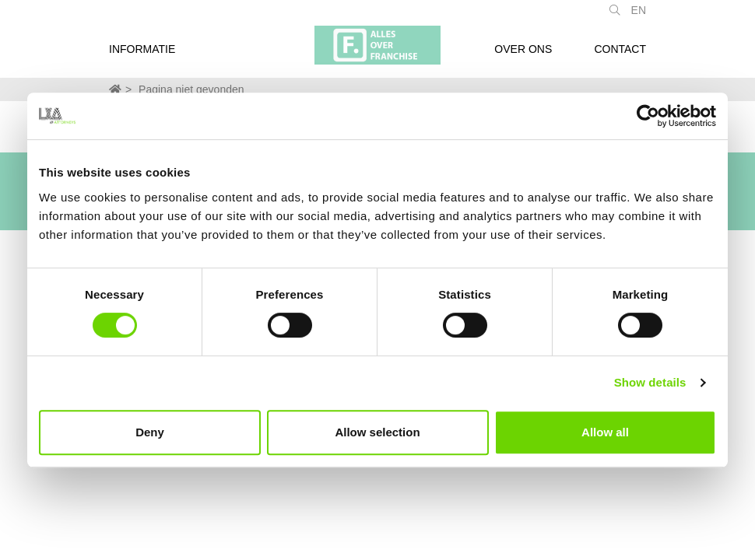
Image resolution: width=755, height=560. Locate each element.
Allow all (605, 432)
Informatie (142, 57)
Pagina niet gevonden (191, 89)
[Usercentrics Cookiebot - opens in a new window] (648, 116)
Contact (620, 57)
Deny (150, 432)
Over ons (523, 57)
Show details (650, 382)
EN (639, 18)
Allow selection (377, 432)
